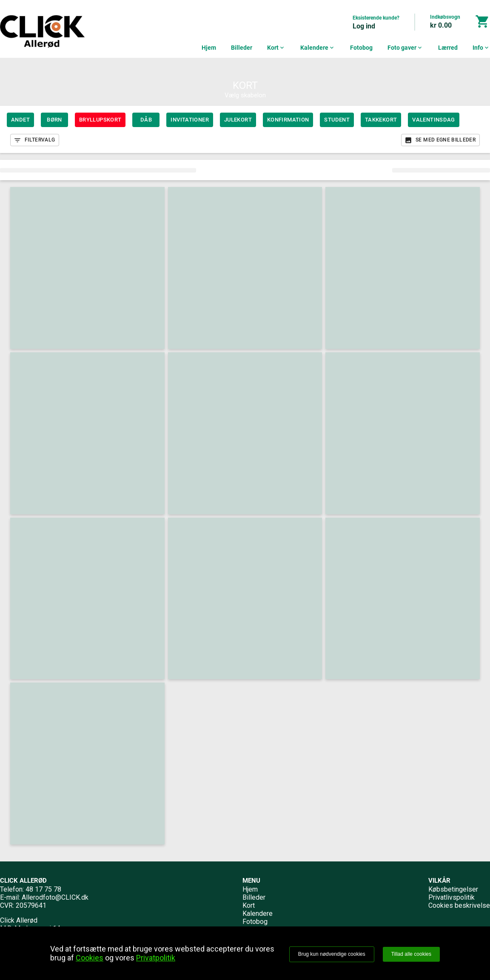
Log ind (364, 26)
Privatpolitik (156, 958)
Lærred (448, 48)
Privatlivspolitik (452, 897)
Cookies (90, 958)
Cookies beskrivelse (459, 905)
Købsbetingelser (453, 889)
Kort (276, 48)
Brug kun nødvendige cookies (332, 954)
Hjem (209, 48)
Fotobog (361, 48)
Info (481, 48)
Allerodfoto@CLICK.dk (55, 897)
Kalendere (318, 48)
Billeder (242, 48)
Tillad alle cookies (411, 954)
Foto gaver (405, 48)
